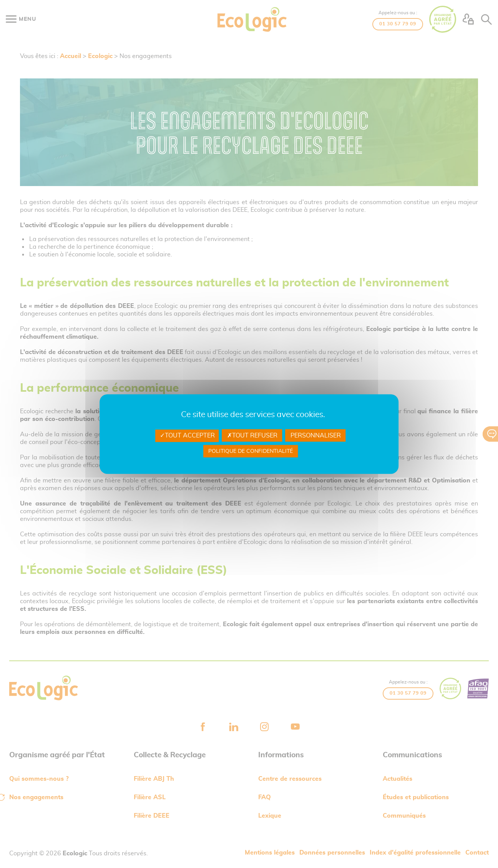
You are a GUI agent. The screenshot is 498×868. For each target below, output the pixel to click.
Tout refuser (252, 436)
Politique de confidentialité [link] (251, 451)
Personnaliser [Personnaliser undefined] (316, 436)
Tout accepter (187, 436)
